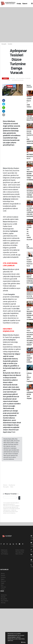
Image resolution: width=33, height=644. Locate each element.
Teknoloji (3, 587)
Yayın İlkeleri (4, 552)
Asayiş (19, 4)
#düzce (5, 485)
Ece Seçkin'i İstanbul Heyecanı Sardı (30, 262)
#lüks (12, 487)
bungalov (12, 294)
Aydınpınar (7, 199)
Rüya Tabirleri (5, 601)
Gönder (20, 498)
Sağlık (3, 583)
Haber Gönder (19, 554)
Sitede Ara (4, 595)
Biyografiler (4, 599)
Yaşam (3, 589)
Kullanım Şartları (20, 550)
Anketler (3, 597)
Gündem (10, 44)
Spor (2, 585)
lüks (18, 309)
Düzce (5, 168)
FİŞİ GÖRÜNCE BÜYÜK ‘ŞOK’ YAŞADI (30, 394)
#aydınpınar (12, 485)
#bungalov (6, 487)
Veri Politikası (5, 554)
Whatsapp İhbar (20, 552)
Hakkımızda (4, 550)
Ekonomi (3, 581)
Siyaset (25, 4)
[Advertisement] (16, 25)
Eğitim (3, 579)
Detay (23, 642)
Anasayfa (4, 44)
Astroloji (3, 603)
